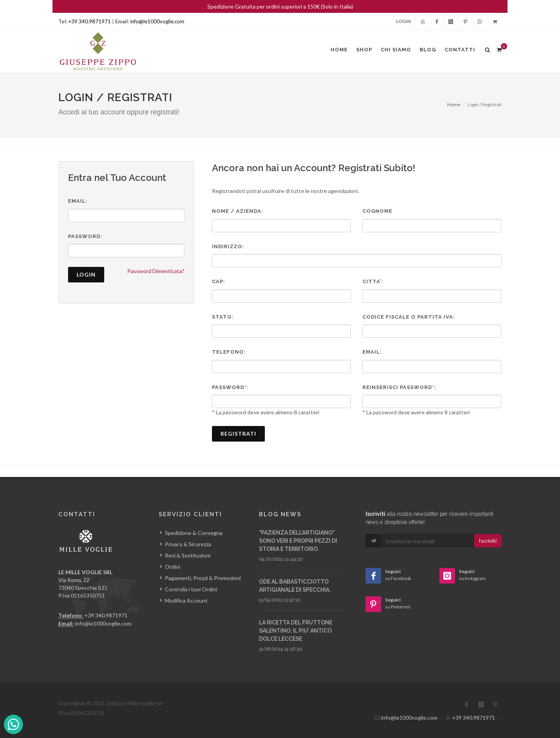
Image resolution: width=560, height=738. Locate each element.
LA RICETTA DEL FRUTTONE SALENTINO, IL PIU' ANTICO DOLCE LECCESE (296, 631)
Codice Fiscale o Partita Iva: (409, 317)
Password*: (230, 387)
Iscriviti (488, 541)
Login (403, 21)
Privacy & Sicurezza (188, 544)
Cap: (219, 281)
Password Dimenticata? (156, 271)
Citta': (373, 281)
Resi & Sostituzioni (188, 555)
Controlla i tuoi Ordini (191, 589)
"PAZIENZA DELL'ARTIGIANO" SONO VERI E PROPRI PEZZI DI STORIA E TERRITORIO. (298, 541)
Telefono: (229, 352)
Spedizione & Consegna (194, 533)
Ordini (172, 567)
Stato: (223, 317)
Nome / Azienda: (238, 211)
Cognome (377, 211)
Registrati (238, 434)
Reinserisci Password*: (399, 387)
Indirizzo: (228, 246)
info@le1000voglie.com (157, 21)
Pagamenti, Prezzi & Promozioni (203, 578)
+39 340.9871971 (90, 21)
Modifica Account (186, 600)
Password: (85, 236)
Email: (78, 201)
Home (454, 104)
